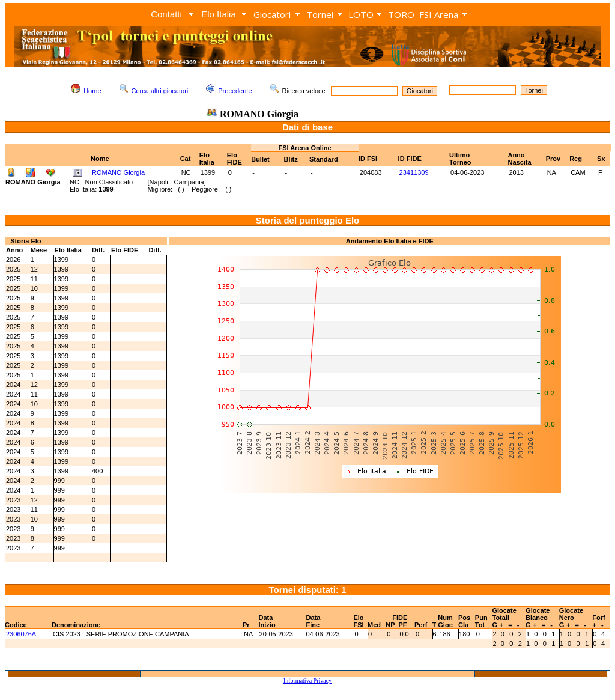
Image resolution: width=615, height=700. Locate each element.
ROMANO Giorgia (118, 172)
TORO (401, 14)
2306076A (21, 634)
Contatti (166, 14)
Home (92, 91)
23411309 (414, 172)
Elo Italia (219, 14)
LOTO (361, 14)
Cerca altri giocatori (160, 91)
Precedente (235, 91)
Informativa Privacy (307, 680)
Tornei (320, 14)
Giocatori (272, 14)
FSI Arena (439, 14)
